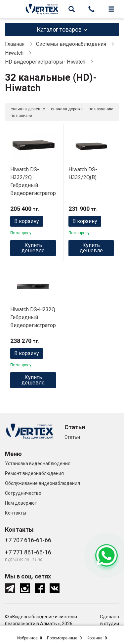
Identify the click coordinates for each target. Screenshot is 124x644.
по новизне (21, 116)
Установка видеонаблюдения (38, 463)
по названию (101, 109)
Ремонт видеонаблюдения (34, 473)
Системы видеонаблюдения (71, 44)
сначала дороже (67, 109)
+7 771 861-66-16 (28, 552)
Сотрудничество (23, 493)
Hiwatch (14, 53)
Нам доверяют (21, 503)
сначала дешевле (28, 109)
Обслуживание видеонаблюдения (42, 483)
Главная (15, 44)
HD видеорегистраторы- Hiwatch (45, 62)
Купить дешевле (33, 248)
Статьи (72, 437)
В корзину (27, 221)
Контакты (16, 513)
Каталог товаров (59, 29)
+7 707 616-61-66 (28, 540)
